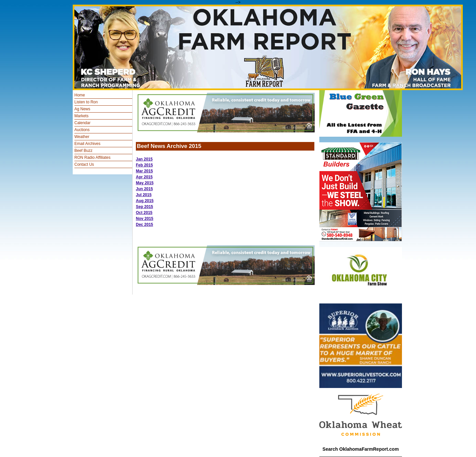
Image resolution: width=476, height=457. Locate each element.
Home (80, 95)
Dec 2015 (144, 225)
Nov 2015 (145, 219)
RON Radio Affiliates (92, 158)
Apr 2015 (144, 177)
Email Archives (87, 144)
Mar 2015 (144, 171)
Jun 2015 (144, 189)
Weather (82, 137)
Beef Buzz (83, 151)
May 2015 (145, 183)
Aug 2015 (145, 201)
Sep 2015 (144, 207)
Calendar (82, 123)
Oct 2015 (144, 213)
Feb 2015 (144, 165)
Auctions (82, 130)
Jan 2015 (144, 159)
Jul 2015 (144, 195)
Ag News (82, 109)
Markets (81, 116)
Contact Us (84, 164)
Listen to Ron (86, 102)
